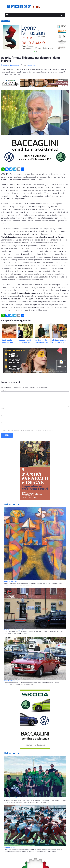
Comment (4, 390)
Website (3, 423)
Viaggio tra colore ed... (11, 581)
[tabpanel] (35, 37)
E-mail (3, 416)
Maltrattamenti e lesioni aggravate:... (14, 630)
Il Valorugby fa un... (10, 847)
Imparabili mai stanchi (11, 798)
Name (3, 409)
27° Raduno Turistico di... (11, 681)
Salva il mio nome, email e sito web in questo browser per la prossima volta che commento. (29, 431)
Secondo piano (6, 21)
